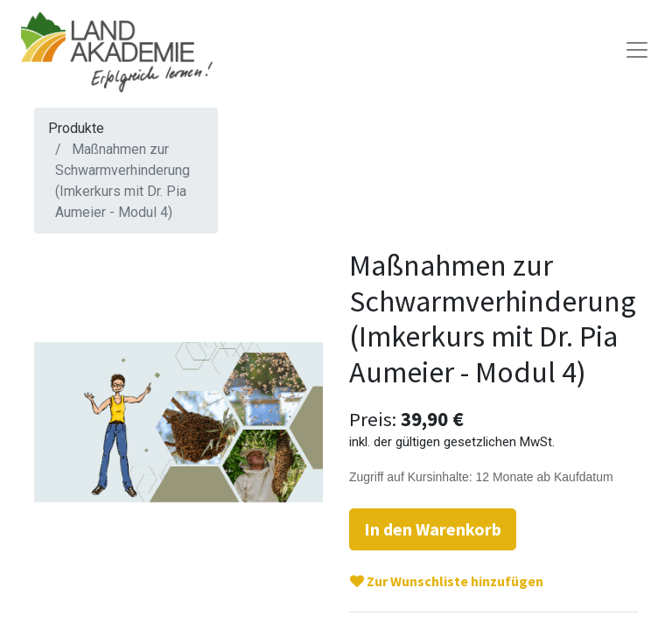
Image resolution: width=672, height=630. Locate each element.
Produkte (76, 128)
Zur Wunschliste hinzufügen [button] (447, 581)
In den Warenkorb (433, 529)
